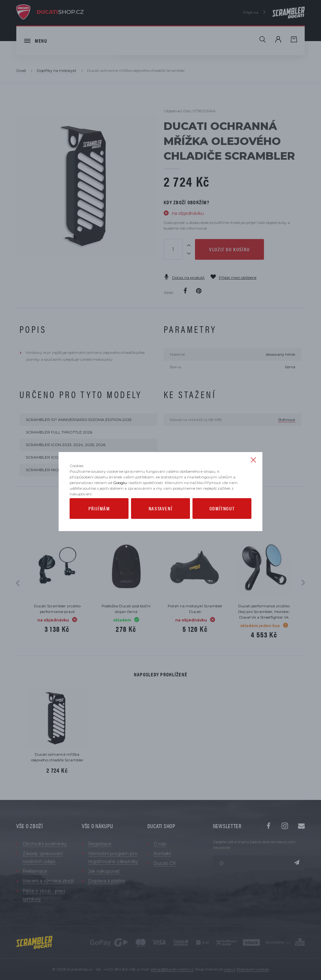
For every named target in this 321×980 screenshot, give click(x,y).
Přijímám (99, 522)
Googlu (120, 497)
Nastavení (160, 522)
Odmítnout (222, 522)
